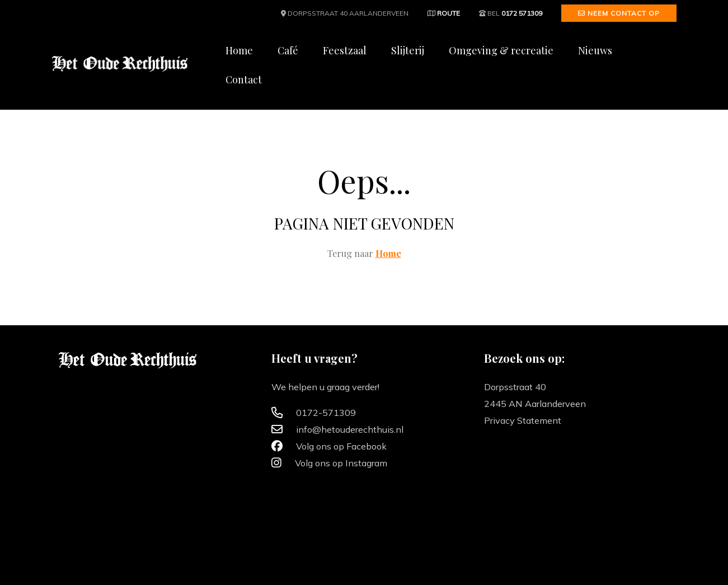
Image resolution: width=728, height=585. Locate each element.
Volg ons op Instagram (329, 463)
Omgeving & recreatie (501, 50)
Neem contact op (619, 13)
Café (288, 50)
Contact (244, 79)
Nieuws (595, 50)
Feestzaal (345, 50)
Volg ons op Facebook (329, 446)
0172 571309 (522, 13)
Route (444, 13)
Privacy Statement (523, 420)
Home (239, 50)
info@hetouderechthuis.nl (337, 429)
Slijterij (408, 50)
